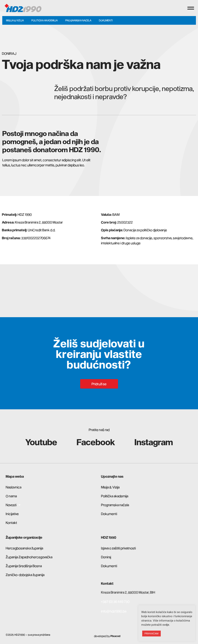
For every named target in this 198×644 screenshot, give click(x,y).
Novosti (13, 505)
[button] (191, 8)
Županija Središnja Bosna (24, 566)
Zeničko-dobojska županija (25, 575)
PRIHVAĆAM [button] (151, 634)
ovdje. (166, 625)
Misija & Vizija (15, 20)
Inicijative (12, 514)
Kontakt (11, 523)
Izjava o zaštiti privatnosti (118, 548)
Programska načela (78, 20)
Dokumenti (106, 20)
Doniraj (106, 557)
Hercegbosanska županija (24, 548)
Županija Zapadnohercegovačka (29, 557)
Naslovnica (14, 487)
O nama (11, 496)
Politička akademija (45, 20)
